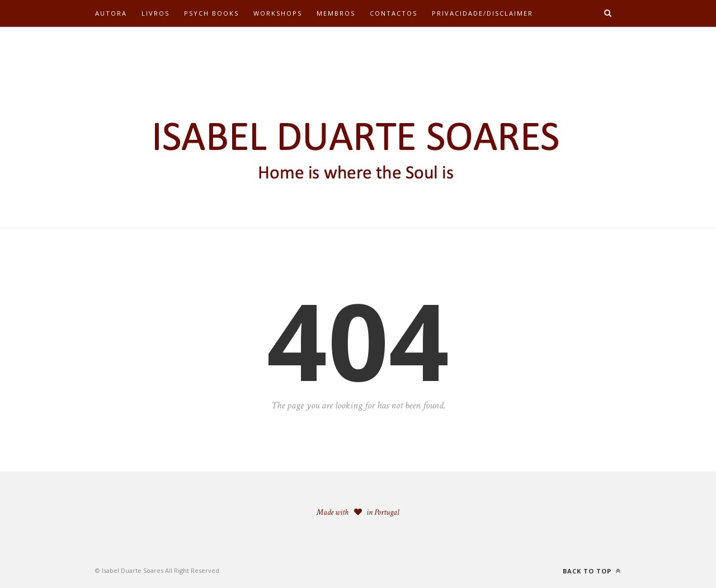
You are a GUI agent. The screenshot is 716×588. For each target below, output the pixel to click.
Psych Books (211, 13)
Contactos (394, 13)
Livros (156, 13)
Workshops (278, 13)
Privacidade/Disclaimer (482, 13)
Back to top (592, 571)
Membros (336, 13)
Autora (111, 13)
